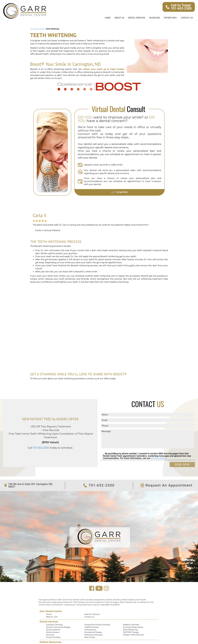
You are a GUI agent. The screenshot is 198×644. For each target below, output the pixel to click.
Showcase (152, 18)
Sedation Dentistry (130, 612)
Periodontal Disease (92, 620)
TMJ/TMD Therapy (130, 620)
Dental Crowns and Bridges (57, 615)
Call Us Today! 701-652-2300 (179, 7)
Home (103, 18)
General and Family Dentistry (96, 612)
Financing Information (93, 634)
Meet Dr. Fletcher (91, 602)
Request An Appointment (167, 473)
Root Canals (89, 626)
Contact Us (186, 18)
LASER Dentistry (91, 615)
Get (119, 183)
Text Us (126, 636)
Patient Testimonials (54, 634)
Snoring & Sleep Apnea (132, 615)
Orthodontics (89, 618)
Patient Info (169, 18)
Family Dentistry (52, 626)
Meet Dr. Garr (51, 604)
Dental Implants (52, 618)
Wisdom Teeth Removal (132, 623)
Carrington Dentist (36, 29)
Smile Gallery (51, 636)
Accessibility (128, 634)
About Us (115, 18)
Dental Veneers (52, 620)
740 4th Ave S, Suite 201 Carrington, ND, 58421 (29, 473)
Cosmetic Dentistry (53, 612)
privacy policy (156, 446)
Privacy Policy (90, 636)
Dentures (50, 623)
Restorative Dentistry (93, 623)
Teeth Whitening (129, 618)
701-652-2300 (43, 433)
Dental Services (133, 18)
